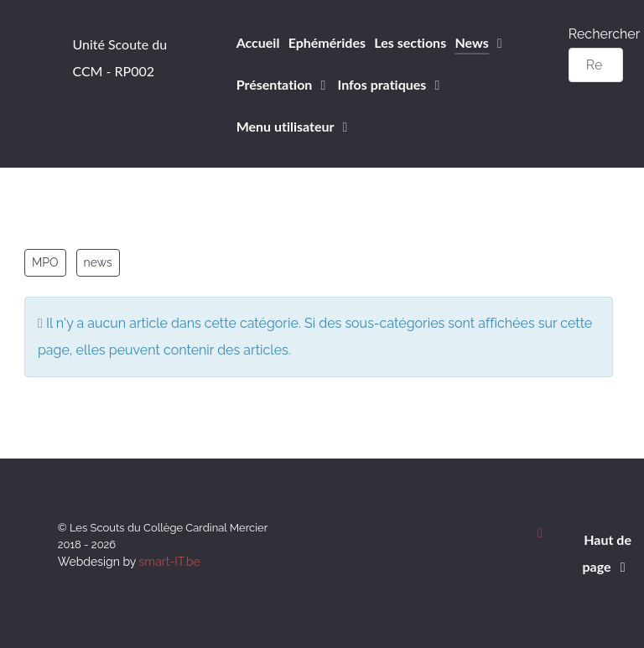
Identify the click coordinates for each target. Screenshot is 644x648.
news (98, 262)
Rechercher (604, 34)
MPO (45, 262)
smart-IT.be (170, 562)
